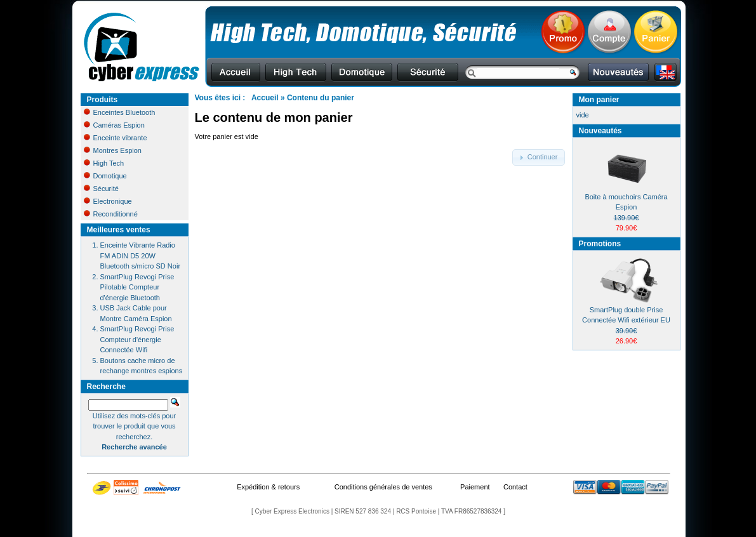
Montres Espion (113, 150)
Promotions (600, 244)
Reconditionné (111, 214)
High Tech (104, 163)
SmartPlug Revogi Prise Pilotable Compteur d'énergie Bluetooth (137, 287)
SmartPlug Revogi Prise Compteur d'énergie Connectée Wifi (137, 339)
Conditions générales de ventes (383, 487)
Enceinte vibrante (116, 138)
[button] (539, 157)
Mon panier (599, 100)
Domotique (105, 176)
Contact (515, 487)
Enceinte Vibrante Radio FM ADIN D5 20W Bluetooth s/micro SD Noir (141, 255)
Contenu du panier (321, 98)
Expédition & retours (268, 487)
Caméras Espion (114, 125)
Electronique (108, 201)
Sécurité (101, 189)
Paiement (475, 487)
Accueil (265, 98)
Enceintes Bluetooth (120, 112)
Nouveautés (600, 131)
